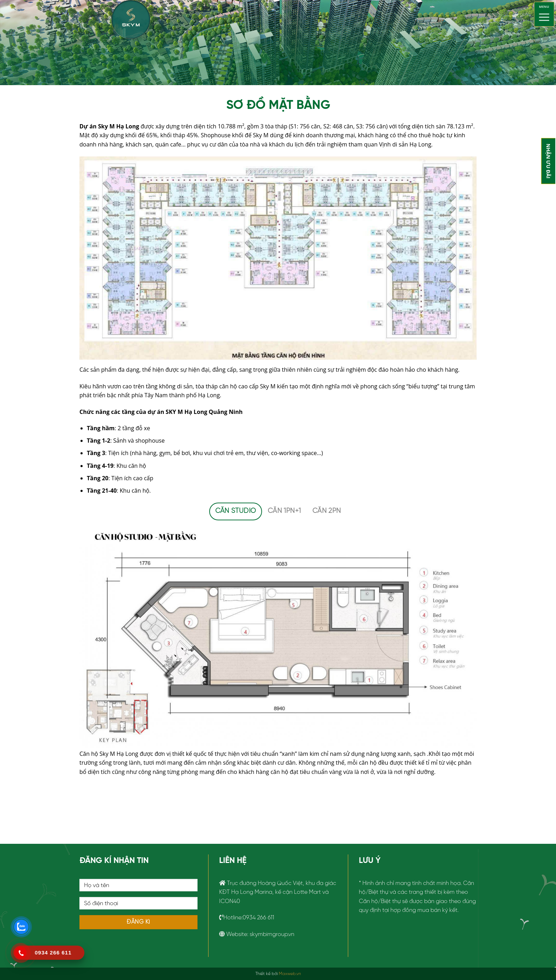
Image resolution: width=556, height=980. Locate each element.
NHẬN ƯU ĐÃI (548, 161)
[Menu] (544, 14)
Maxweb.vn (290, 974)
